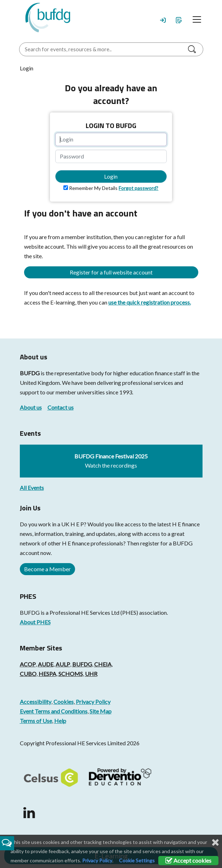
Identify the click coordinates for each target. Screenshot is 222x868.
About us (31, 407)
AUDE (46, 664)
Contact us (61, 407)
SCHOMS (71, 674)
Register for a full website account (111, 272)
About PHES (35, 622)
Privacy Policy (93, 702)
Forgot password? (138, 188)
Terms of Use (36, 721)
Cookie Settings (137, 860)
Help (60, 721)
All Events (32, 488)
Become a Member (47, 569)
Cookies (64, 702)
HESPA (47, 674)
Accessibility (36, 702)
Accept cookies (188, 860)
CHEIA (103, 664)
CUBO (28, 674)
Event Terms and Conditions (54, 711)
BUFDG (30, 373)
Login (111, 176)
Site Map (101, 711)
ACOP (28, 664)
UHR (91, 674)
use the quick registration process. (150, 302)
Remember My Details (93, 188)
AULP (63, 664)
